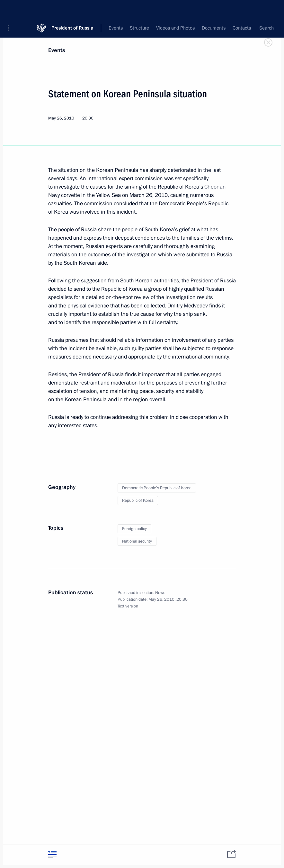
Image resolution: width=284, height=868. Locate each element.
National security (137, 541)
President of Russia (72, 9)
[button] (11, 10)
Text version (128, 606)
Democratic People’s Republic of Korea (157, 488)
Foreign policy (134, 529)
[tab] (52, 854)
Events (57, 50)
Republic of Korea (138, 500)
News (160, 593)
